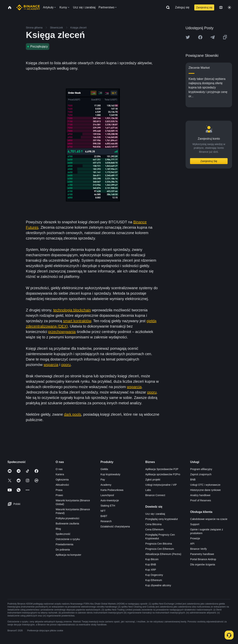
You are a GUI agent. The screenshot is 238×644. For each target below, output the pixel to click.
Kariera (60, 474)
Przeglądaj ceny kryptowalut (162, 519)
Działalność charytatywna (115, 526)
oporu (66, 365)
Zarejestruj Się (209, 161)
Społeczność (63, 534)
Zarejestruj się (204, 7)
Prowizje (195, 538)
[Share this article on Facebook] (200, 37)
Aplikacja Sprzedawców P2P (162, 469)
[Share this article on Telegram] (213, 37)
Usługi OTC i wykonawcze (205, 485)
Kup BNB (151, 564)
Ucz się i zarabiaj (155, 514)
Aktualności (62, 485)
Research (106, 521)
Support (195, 524)
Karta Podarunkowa (112, 490)
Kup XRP (151, 570)
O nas (59, 469)
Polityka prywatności (67, 518)
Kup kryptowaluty (110, 474)
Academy (106, 485)
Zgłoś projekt (153, 480)
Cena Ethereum (155, 529)
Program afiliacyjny (201, 469)
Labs (148, 490)
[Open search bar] (167, 7)
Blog (58, 529)
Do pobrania (63, 550)
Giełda (104, 469)
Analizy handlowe (200, 495)
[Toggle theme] (229, 7)
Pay (103, 480)
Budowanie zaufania (67, 524)
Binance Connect (155, 495)
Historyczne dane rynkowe (205, 490)
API (192, 544)
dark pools (73, 414)
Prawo (59, 495)
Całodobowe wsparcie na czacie (209, 519)
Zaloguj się (182, 7)
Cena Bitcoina (153, 524)
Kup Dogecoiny (154, 575)
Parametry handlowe (202, 554)
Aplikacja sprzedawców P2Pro (163, 474)
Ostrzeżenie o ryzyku (68, 539)
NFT (103, 511)
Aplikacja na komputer (68, 555)
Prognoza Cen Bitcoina (159, 544)
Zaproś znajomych (201, 474)
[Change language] (221, 7)
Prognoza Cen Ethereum (160, 549)
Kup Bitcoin (152, 559)
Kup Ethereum (154, 580)
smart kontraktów (77, 321)
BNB (193, 480)
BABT (104, 516)
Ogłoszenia (62, 480)
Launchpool (107, 495)
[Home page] (28, 7)
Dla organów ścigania (203, 564)
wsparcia (51, 365)
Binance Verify (199, 549)
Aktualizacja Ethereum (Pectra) (163, 554)
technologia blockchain (72, 310)
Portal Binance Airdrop (203, 559)
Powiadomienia (64, 544)
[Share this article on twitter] (188, 37)
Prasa (59, 490)
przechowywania (62, 332)
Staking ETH (108, 506)
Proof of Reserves (201, 500)
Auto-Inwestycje (110, 500)
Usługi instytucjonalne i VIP (161, 485)
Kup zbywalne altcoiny (158, 585)
